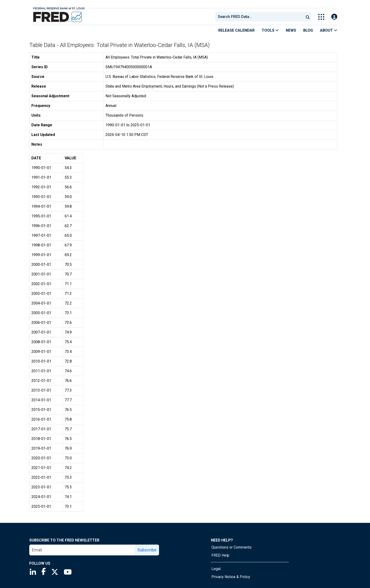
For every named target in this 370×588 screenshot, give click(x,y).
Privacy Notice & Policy (231, 577)
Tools (270, 30)
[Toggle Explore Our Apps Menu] (321, 17)
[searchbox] (260, 17)
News (291, 30)
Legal (216, 569)
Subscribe (147, 550)
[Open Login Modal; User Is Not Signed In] (334, 17)
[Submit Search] (308, 17)
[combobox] (259, 17)
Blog (308, 30)
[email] (82, 550)
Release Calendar (236, 30)
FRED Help (220, 555)
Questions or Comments (231, 547)
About (329, 30)
